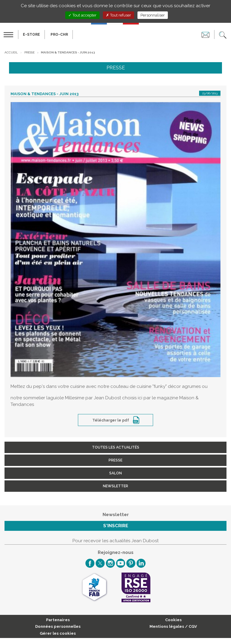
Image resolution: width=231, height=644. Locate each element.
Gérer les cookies (58, 633)
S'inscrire (116, 526)
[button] (223, 35)
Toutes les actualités (116, 447)
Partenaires (58, 620)
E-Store (31, 35)
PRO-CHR (59, 35)
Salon (115, 473)
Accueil (11, 52)
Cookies (173, 620)
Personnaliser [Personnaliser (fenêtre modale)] (153, 15)
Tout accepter (82, 15)
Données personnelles (58, 626)
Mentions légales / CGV (173, 626)
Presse (29, 52)
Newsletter (115, 486)
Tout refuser (119, 15)
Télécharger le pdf (111, 420)
